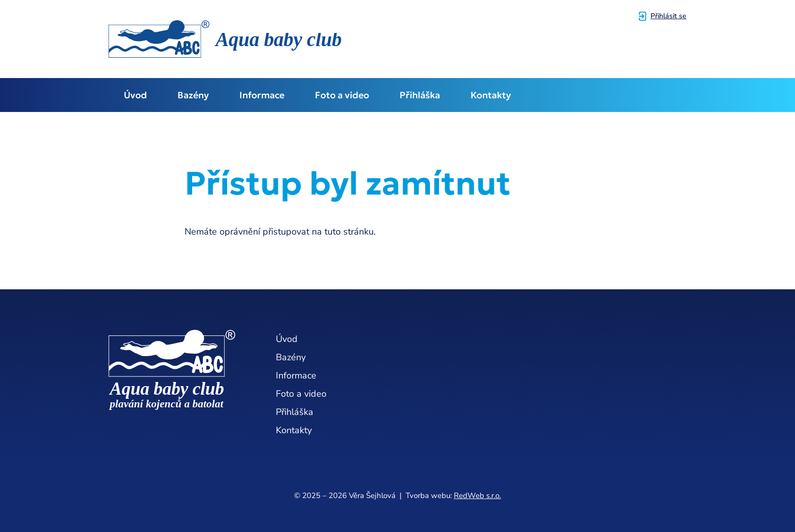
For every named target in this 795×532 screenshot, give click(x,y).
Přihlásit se (668, 16)
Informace (262, 95)
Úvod (135, 95)
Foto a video (342, 95)
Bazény (193, 95)
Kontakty (491, 95)
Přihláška (420, 95)
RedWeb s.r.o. (477, 496)
